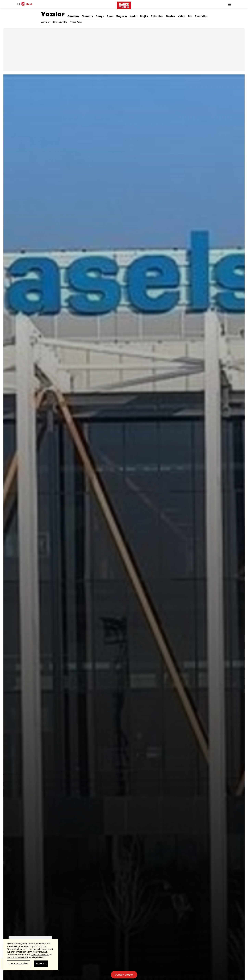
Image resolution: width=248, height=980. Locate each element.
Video (182, 16)
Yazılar (53, 14)
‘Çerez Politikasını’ (40, 955)
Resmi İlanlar (203, 16)
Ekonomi (87, 16)
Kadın (134, 16)
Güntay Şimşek (124, 975)
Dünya (100, 16)
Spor (110, 16)
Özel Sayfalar (60, 22)
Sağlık (144, 16)
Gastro (170, 16)
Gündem (73, 16)
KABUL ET (41, 964)
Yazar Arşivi (76, 22)
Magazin (121, 16)
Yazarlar (45, 22)
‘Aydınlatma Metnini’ (18, 957)
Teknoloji (157, 16)
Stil (190, 16)
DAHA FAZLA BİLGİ (19, 964)
